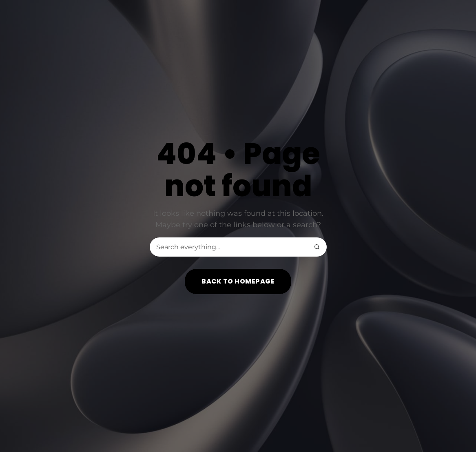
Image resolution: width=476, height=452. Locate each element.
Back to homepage (238, 281)
